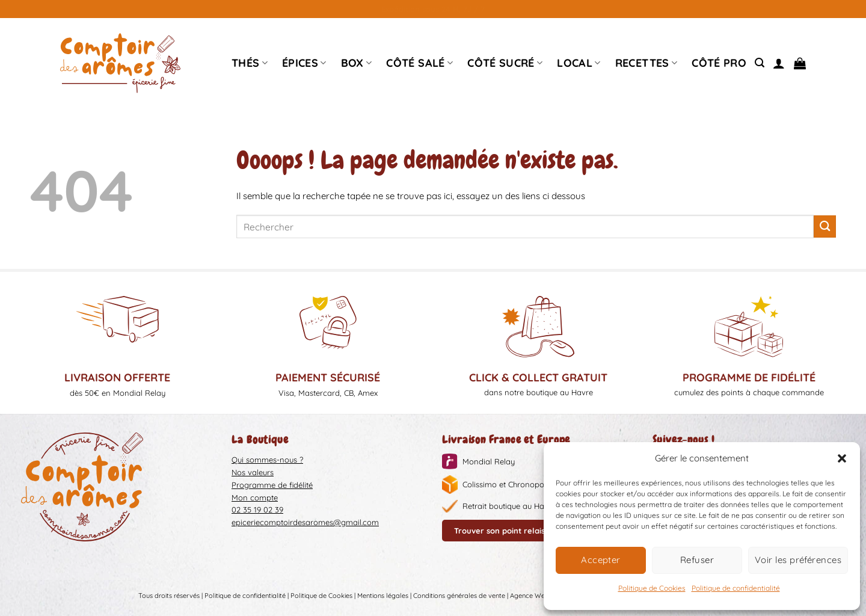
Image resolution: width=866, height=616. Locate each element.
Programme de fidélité (272, 485)
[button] (842, 458)
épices (304, 63)
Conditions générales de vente (459, 596)
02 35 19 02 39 (257, 510)
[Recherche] (760, 63)
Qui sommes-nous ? (267, 460)
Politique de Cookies (652, 588)
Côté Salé (419, 63)
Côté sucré (505, 63)
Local (579, 63)
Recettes (646, 63)
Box (357, 63)
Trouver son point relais (499, 531)
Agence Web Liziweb (541, 596)
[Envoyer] (825, 226)
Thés (250, 63)
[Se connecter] (779, 63)
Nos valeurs (253, 472)
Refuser (697, 560)
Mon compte (255, 497)
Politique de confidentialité (736, 588)
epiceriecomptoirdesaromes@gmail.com (305, 522)
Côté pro (719, 63)
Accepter (601, 560)
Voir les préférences (798, 560)
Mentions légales (383, 596)
